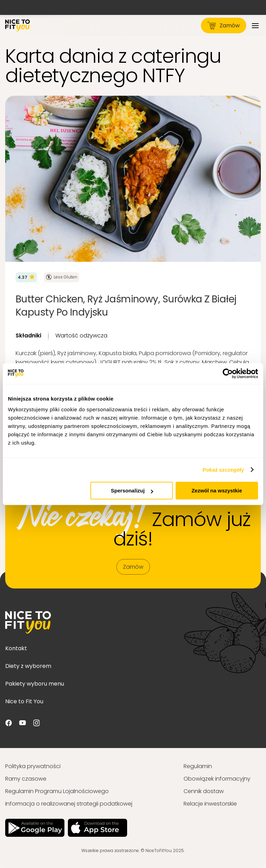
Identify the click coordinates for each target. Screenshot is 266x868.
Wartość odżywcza (81, 336)
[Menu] (255, 25)
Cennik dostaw (204, 791)
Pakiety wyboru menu (35, 684)
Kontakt (16, 648)
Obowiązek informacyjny (217, 779)
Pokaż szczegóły (223, 470)
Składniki (28, 336)
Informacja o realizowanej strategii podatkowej (69, 804)
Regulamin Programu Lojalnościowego (57, 791)
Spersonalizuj (132, 491)
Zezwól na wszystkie (217, 491)
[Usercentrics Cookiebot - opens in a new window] (228, 373)
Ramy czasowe (26, 779)
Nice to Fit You (24, 701)
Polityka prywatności (33, 766)
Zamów (224, 25)
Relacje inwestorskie (210, 804)
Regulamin (198, 766)
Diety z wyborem (28, 666)
